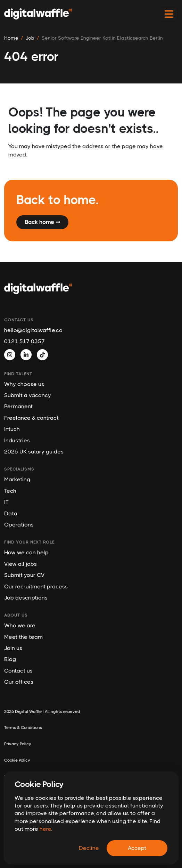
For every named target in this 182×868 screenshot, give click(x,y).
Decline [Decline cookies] (89, 848)
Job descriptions (26, 598)
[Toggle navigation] (169, 14)
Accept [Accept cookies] (137, 848)
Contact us (18, 671)
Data (11, 513)
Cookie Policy (17, 760)
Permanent (18, 406)
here (45, 829)
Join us (13, 648)
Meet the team (23, 637)
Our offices (19, 682)
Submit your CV (24, 575)
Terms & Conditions (23, 728)
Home (11, 38)
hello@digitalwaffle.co (33, 330)
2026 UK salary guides (34, 452)
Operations (19, 525)
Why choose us (24, 384)
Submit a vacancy (28, 395)
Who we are (20, 625)
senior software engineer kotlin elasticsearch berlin (102, 38)
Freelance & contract (31, 418)
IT (6, 502)
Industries (17, 440)
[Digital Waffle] (38, 14)
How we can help (26, 552)
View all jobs (20, 564)
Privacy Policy (18, 744)
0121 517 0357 (24, 341)
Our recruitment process (36, 586)
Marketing (17, 479)
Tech (10, 491)
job (30, 38)
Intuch (12, 429)
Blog (10, 659)
